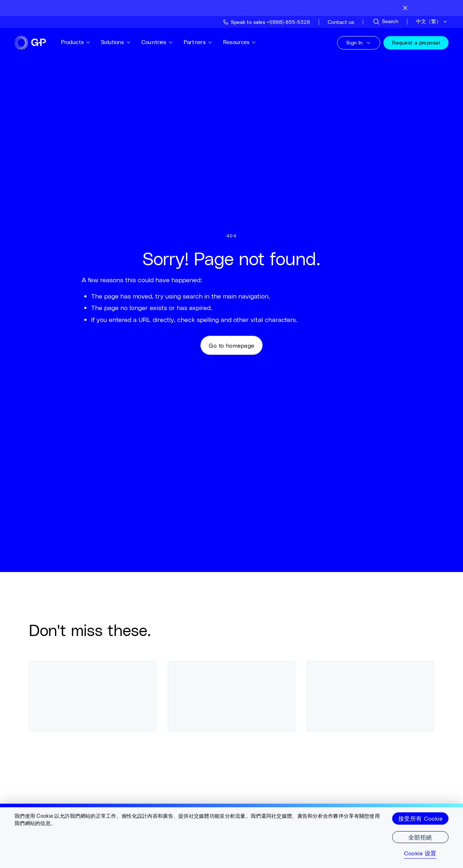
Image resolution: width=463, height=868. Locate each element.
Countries (162, 42)
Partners (203, 42)
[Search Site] (385, 22)
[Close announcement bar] (405, 8)
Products (81, 42)
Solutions (121, 42)
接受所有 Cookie (420, 818)
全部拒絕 (420, 837)
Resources (245, 42)
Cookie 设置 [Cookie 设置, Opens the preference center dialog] (420, 853)
